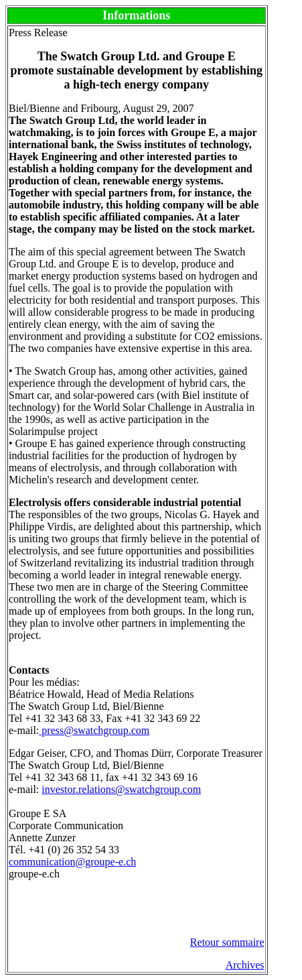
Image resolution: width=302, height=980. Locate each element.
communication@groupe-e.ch (72, 862)
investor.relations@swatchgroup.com (121, 789)
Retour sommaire (227, 942)
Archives (245, 965)
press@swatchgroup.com (94, 730)
